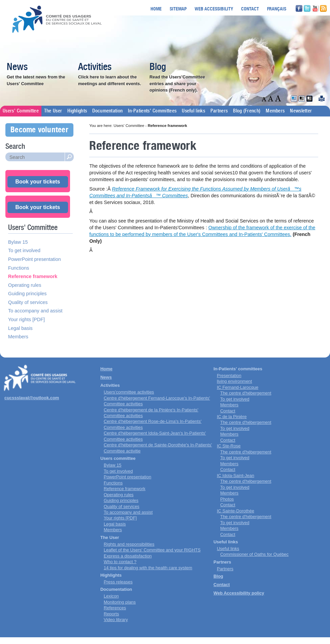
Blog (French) (247, 111)
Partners (219, 111)
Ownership (220, 228)
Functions (19, 268)
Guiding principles (27, 294)
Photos (227, 499)
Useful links (193, 111)
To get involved (24, 250)
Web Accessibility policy (239, 593)
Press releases (118, 582)
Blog (158, 67)
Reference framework (33, 276)
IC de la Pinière (232, 417)
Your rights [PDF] (26, 319)
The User (53, 111)
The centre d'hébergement (246, 393)
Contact (250, 9)
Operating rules (25, 285)
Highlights (77, 111)
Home (156, 9)
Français (277, 9)
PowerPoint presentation (35, 259)
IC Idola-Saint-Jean (236, 476)
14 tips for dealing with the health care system (148, 568)
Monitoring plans (120, 602)
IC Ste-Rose (229, 446)
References (115, 608)
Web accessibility (214, 9)
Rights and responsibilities (129, 544)
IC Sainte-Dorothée (236, 511)
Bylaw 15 (18, 242)
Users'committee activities (129, 392)
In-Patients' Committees (152, 111)
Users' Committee (21, 111)
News (17, 67)
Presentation (229, 376)
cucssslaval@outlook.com (32, 398)
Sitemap (178, 9)
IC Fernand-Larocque (238, 387)
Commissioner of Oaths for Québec (254, 554)
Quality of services (28, 302)
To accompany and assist (35, 311)
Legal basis (20, 328)
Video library (116, 620)
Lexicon (111, 596)
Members (275, 111)
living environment (234, 381)
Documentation (107, 111)
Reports (111, 614)
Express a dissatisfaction (128, 556)
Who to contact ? (120, 562)
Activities (95, 67)
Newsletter (301, 111)
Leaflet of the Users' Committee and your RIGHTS (152, 550)
